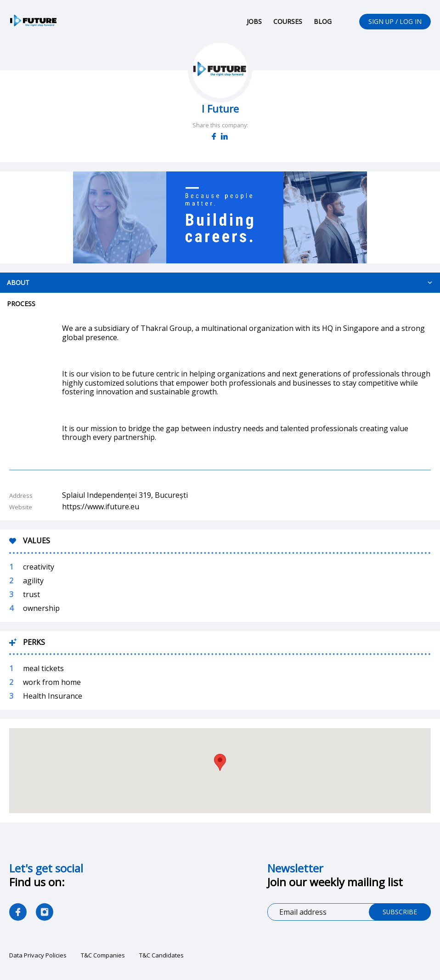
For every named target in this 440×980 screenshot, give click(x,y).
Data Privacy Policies (38, 956)
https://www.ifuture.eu (101, 507)
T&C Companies (103, 956)
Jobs (254, 21)
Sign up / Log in (395, 21)
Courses (287, 21)
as (45, 912)
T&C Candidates (161, 956)
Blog (322, 21)
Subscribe (400, 912)
